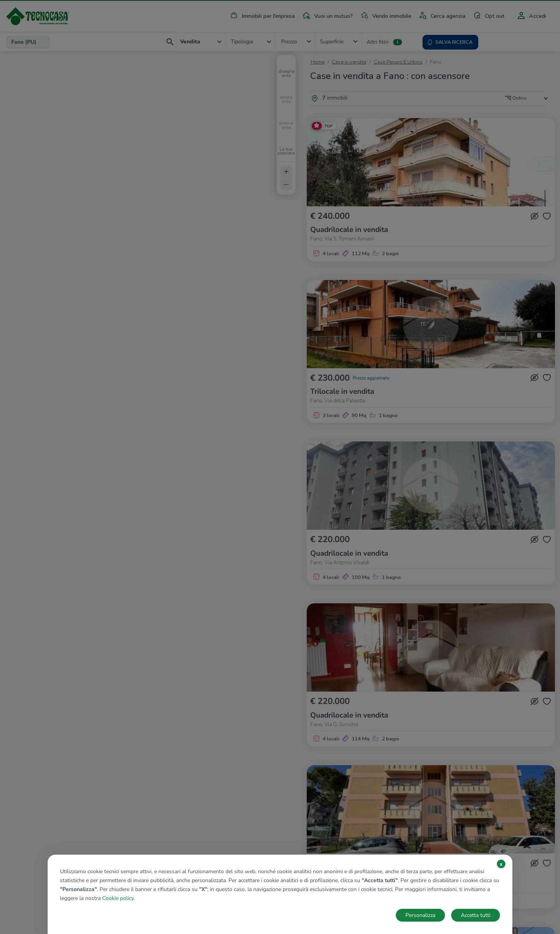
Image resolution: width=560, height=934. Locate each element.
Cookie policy (118, 898)
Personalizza (420, 915)
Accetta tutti (476, 915)
